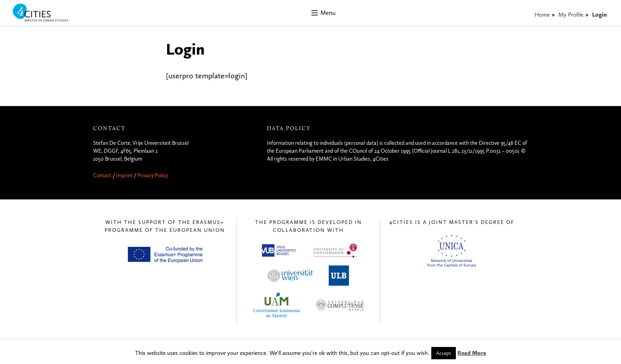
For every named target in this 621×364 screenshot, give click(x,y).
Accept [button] (444, 353)
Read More (472, 353)
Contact (102, 175)
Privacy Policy (153, 175)
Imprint (124, 175)
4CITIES (46, 13)
